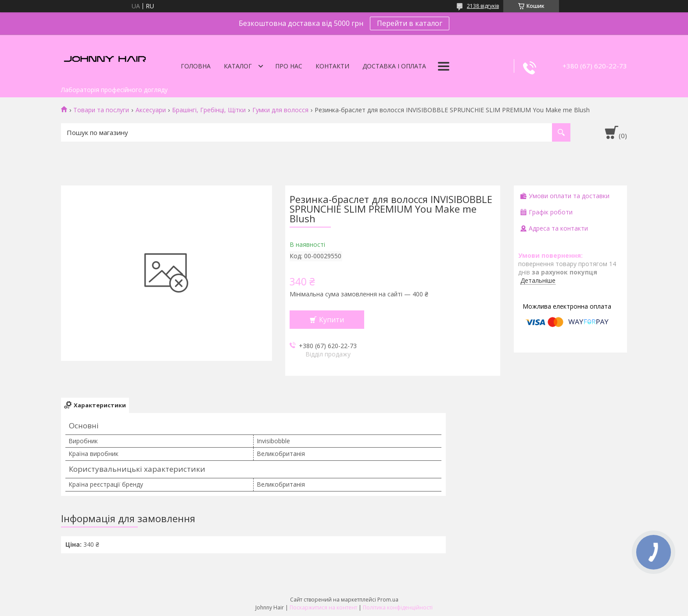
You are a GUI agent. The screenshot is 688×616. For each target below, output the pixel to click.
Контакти (332, 66)
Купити (331, 320)
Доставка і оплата (394, 66)
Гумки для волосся (280, 110)
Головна (196, 66)
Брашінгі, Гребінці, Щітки (209, 110)
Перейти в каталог (410, 23)
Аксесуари (151, 110)
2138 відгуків (483, 6)
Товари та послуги (101, 110)
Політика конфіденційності (398, 607)
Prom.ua (388, 600)
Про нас (289, 66)
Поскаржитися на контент (323, 607)
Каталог (238, 66)
